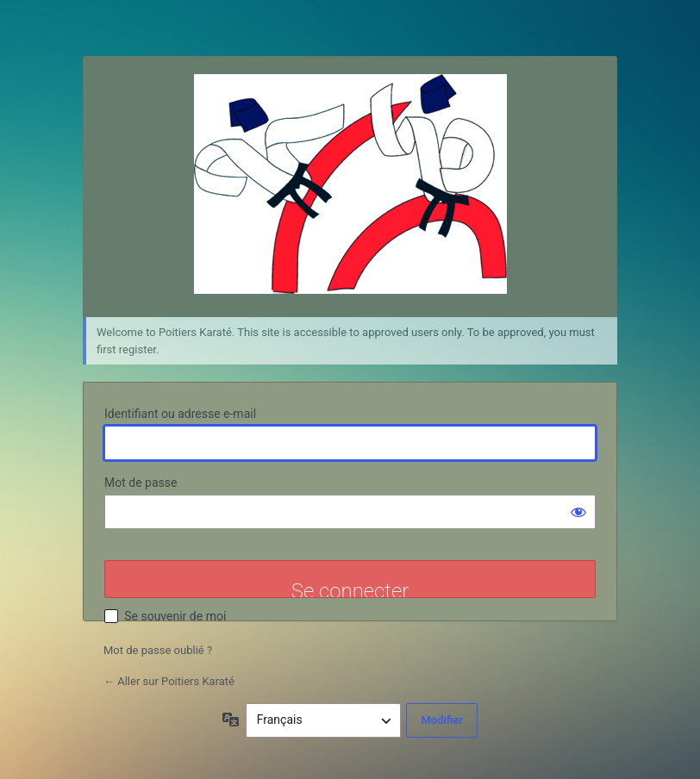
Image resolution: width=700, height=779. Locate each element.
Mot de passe (141, 483)
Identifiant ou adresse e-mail (180, 414)
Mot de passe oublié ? (158, 650)
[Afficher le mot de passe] (578, 512)
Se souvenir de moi (175, 616)
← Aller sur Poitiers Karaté (169, 681)
